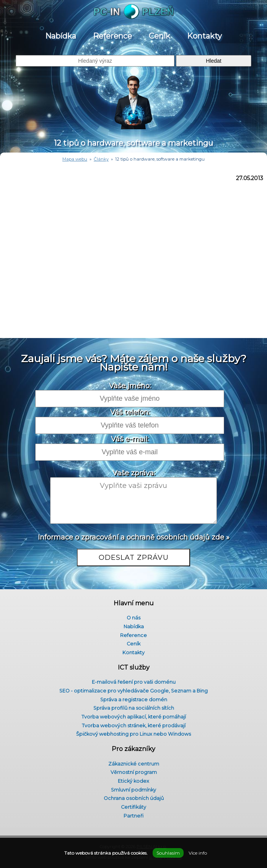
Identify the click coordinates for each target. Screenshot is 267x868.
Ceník (160, 36)
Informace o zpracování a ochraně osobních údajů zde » (134, 537)
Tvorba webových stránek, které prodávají (134, 726)
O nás (133, 618)
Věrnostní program (134, 772)
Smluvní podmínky (133, 790)
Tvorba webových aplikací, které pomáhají (134, 717)
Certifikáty (133, 807)
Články (101, 159)
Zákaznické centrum (134, 764)
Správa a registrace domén (134, 700)
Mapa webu (75, 159)
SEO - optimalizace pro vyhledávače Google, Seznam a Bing (133, 691)
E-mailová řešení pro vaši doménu (134, 682)
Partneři (133, 816)
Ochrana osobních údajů (134, 798)
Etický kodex (133, 781)
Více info (198, 853)
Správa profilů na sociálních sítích (134, 708)
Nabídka (61, 36)
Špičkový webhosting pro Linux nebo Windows (133, 734)
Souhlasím (168, 853)
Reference (112, 36)
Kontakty (204, 36)
